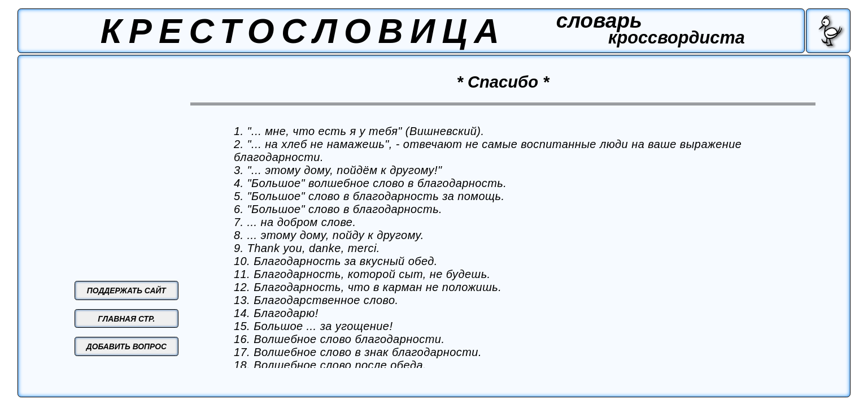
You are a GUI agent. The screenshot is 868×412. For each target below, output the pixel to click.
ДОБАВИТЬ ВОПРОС (127, 346)
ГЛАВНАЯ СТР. (126, 319)
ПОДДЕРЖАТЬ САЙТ (127, 290)
